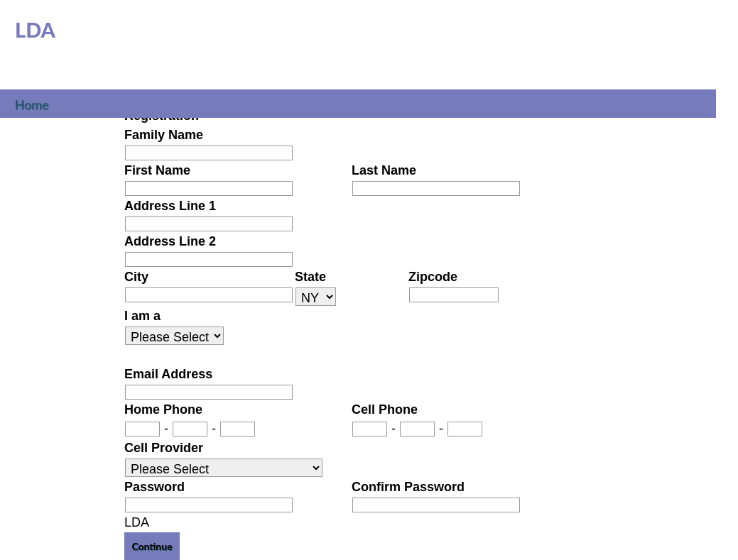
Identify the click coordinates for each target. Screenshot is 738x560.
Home (32, 103)
